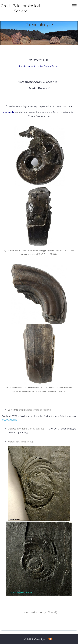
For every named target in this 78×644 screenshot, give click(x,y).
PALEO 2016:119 (9, 420)
